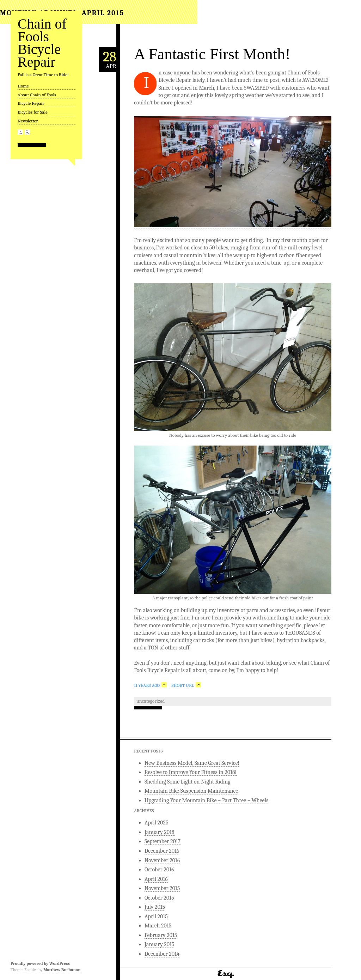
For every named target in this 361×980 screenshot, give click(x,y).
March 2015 (158, 926)
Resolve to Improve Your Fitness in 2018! (191, 772)
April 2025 (157, 823)
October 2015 (159, 898)
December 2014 (162, 954)
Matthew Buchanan (62, 970)
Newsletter (28, 121)
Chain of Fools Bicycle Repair (42, 43)
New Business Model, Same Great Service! (192, 763)
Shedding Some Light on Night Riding (188, 782)
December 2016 (162, 851)
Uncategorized (151, 701)
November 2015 (162, 888)
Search (27, 132)
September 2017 (163, 841)
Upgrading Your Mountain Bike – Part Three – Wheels (206, 800)
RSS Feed (20, 132)
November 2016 (162, 860)
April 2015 (156, 917)
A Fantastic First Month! (212, 54)
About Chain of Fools (37, 95)
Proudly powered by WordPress (40, 963)
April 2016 (156, 879)
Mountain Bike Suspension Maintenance (191, 791)
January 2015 (159, 944)
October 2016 (159, 870)
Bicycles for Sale (33, 112)
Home (23, 86)
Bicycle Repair (31, 103)
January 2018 (160, 832)
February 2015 (161, 935)
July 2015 (155, 907)
